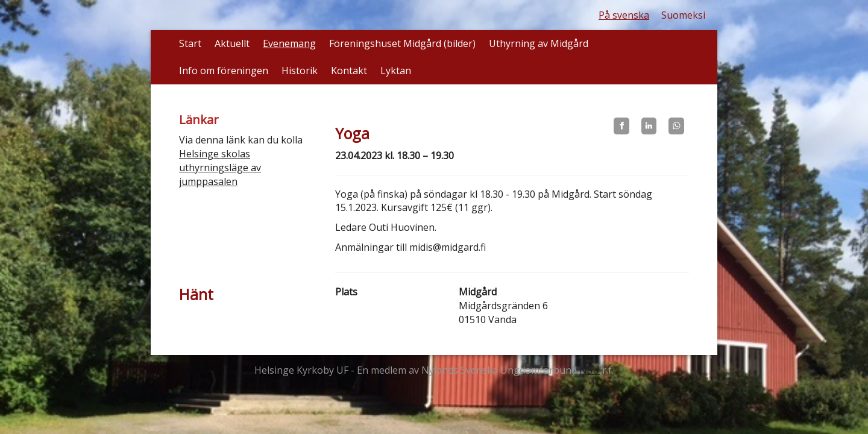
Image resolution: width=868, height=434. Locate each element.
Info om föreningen (224, 71)
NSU (590, 370)
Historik (300, 71)
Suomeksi (683, 15)
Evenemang (289, 43)
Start (190, 43)
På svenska (624, 15)
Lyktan (396, 71)
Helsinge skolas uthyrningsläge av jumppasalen (220, 168)
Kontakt (349, 71)
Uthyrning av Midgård (539, 43)
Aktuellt (232, 43)
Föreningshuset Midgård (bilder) (402, 43)
